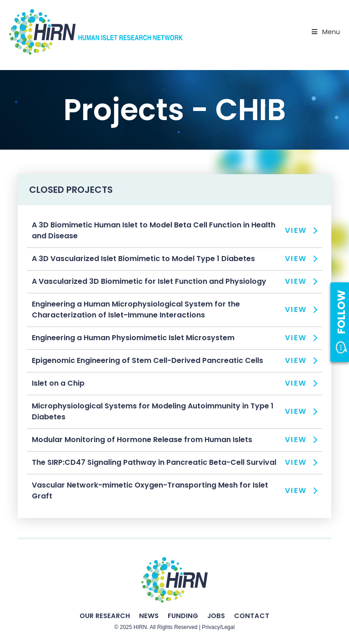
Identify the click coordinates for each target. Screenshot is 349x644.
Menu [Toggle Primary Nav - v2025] (325, 32)
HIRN (140, 627)
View (296, 230)
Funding (183, 616)
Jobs (216, 616)
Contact (252, 616)
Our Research (105, 616)
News (149, 616)
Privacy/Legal (218, 627)
